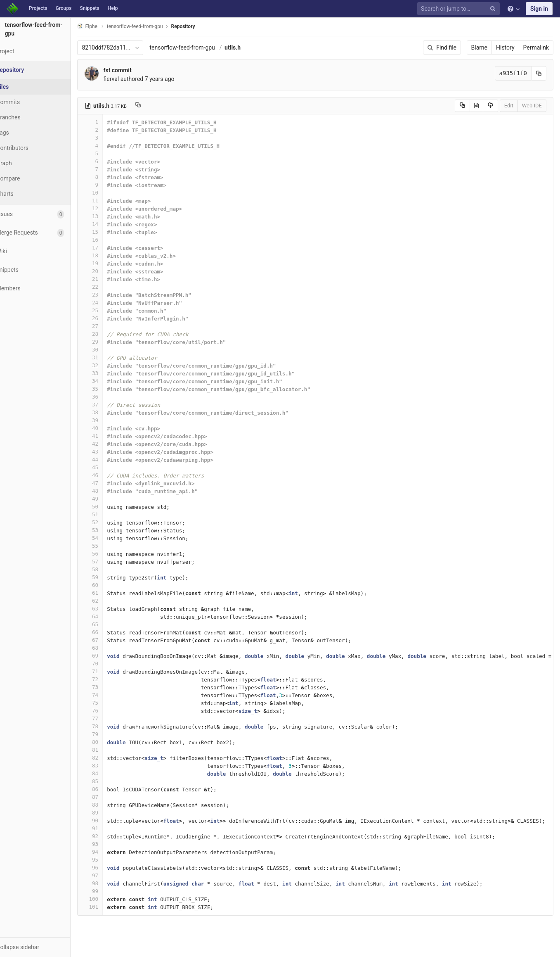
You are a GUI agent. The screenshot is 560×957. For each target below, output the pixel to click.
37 (110, 405)
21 (110, 279)
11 (110, 201)
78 (110, 726)
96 (110, 868)
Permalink (536, 47)
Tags (23, 133)
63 (110, 609)
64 (110, 616)
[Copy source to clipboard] (462, 106)
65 (110, 624)
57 (110, 562)
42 (110, 444)
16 (110, 240)
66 (110, 632)
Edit (509, 106)
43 (110, 452)
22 (110, 287)
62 (110, 601)
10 (110, 193)
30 (110, 350)
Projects (38, 8)
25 (110, 310)
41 (110, 436)
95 (110, 860)
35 (110, 389)
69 (110, 656)
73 (110, 687)
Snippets (89, 8)
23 (110, 295)
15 (110, 232)
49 (110, 499)
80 (110, 742)
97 (110, 875)
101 (110, 907)
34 (110, 381)
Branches (28, 117)
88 (110, 805)
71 (110, 671)
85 (110, 781)
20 (110, 271)
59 (110, 577)
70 (110, 664)
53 (110, 530)
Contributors (33, 148)
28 (110, 334)
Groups (64, 8)
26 (110, 318)
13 (110, 216)
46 (110, 475)
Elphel (108, 26)
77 (110, 718)
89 (110, 813)
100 (110, 899)
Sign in (539, 9)
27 (110, 326)
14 (110, 224)
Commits (28, 102)
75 (110, 703)
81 (110, 750)
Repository (203, 26)
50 (110, 507)
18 (110, 255)
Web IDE (532, 106)
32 (110, 365)
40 (110, 428)
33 (110, 373)
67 (110, 640)
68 (110, 648)
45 (110, 467)
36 (110, 397)
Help (113, 8)
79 (110, 734)
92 (110, 836)
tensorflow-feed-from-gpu (202, 47)
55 (110, 546)
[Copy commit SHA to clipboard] (539, 73)
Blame (479, 47)
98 (110, 883)
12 (110, 208)
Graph (24, 163)
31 (110, 357)
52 (110, 522)
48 (110, 491)
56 (110, 554)
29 (110, 342)
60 (110, 585)
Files (23, 87)
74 (110, 695)
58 (110, 569)
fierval (131, 79)
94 (110, 852)
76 (110, 711)
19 (110, 263)
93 (110, 844)
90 (110, 820)
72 (110, 679)
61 (110, 593)
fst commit (137, 70)
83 (110, 766)
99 (110, 891)
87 (110, 797)
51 (110, 514)
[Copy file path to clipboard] (158, 106)
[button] (45, 947)
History (505, 47)
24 (110, 303)
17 (110, 248)
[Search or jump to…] (460, 9)
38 (110, 412)
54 (110, 538)
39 (110, 420)
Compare (28, 178)
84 (110, 773)
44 (110, 460)
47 (110, 483)
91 (110, 828)
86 (110, 789)
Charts (25, 194)
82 (110, 758)
